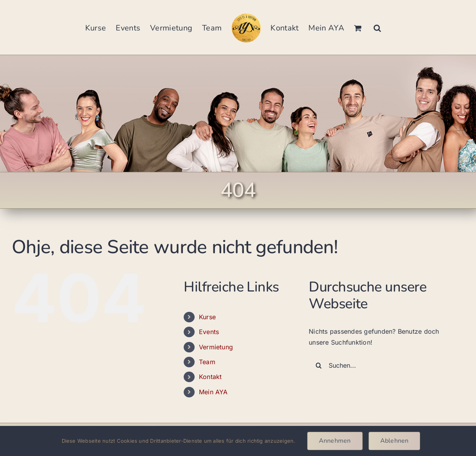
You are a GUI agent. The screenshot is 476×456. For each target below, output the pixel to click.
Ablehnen (395, 441)
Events (209, 332)
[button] (377, 27)
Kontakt (210, 377)
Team (207, 362)
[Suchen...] (380, 365)
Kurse (207, 317)
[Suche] (319, 365)
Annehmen (335, 441)
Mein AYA (213, 392)
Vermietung (216, 347)
